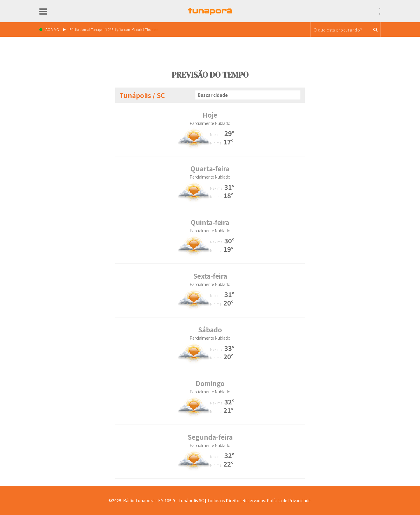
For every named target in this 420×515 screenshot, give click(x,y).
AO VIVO (99, 29)
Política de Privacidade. (289, 500)
